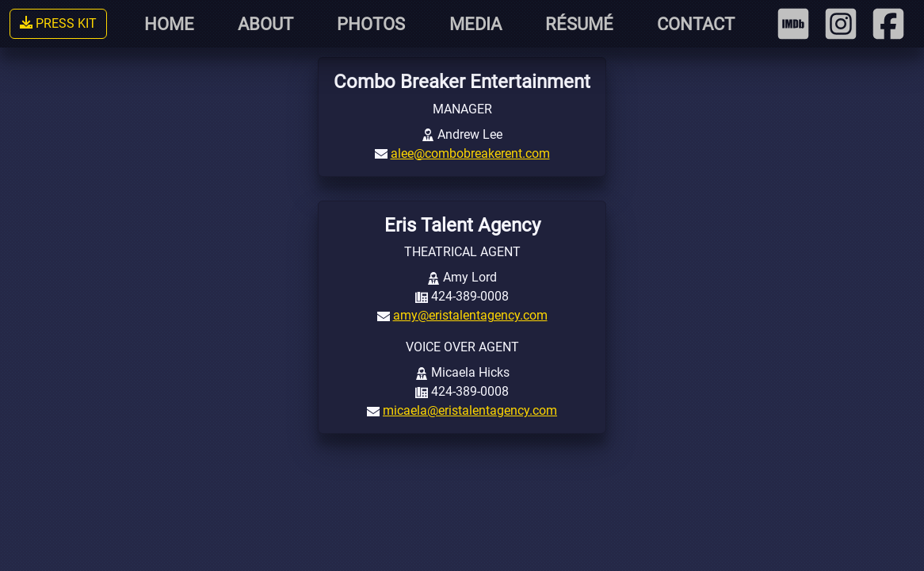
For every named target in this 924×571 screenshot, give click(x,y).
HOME (169, 24)
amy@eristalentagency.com (470, 315)
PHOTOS (371, 24)
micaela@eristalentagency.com (470, 410)
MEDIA (475, 24)
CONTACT (696, 24)
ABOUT (265, 24)
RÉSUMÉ (579, 24)
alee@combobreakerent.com (470, 153)
